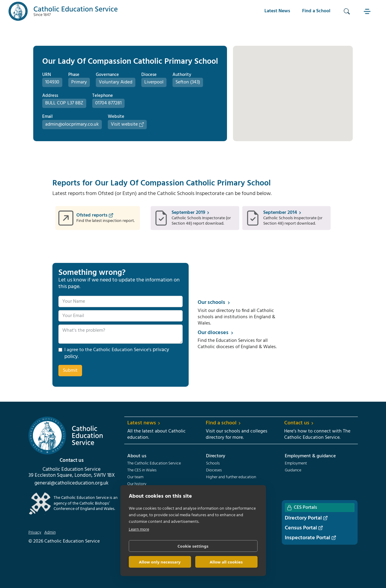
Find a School (316, 11)
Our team (135, 477)
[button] (368, 11)
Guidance (293, 470)
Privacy (35, 533)
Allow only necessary (160, 562)
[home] (63, 11)
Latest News (277, 11)
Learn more (139, 530)
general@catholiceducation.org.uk (71, 483)
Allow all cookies (226, 562)
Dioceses (214, 470)
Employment (296, 464)
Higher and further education (231, 477)
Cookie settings (193, 546)
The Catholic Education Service (154, 464)
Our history (137, 484)
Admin (50, 533)
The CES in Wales (142, 470)
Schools (213, 464)
